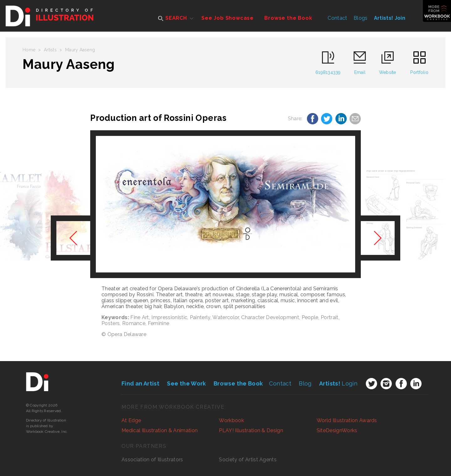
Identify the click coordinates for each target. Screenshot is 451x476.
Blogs (361, 18)
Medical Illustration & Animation (160, 430)
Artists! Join (390, 18)
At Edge (131, 420)
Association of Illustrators (152, 460)
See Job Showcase (228, 18)
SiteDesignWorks (337, 430)
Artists (50, 50)
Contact (337, 18)
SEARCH (173, 18)
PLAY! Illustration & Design (251, 430)
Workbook (231, 420)
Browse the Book (288, 18)
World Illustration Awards (347, 420)
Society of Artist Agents (248, 460)
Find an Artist (140, 383)
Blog (305, 383)
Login (338, 383)
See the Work (186, 383)
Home (29, 50)
